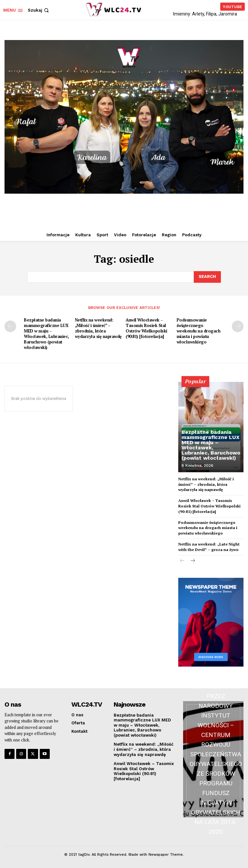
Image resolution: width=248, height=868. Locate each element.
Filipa (211, 14)
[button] (39, 10)
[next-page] (238, 326)
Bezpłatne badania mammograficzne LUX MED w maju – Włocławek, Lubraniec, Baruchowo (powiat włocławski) (46, 333)
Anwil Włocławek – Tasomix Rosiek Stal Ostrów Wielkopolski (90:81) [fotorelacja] (146, 328)
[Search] (207, 277)
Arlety (198, 14)
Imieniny (182, 14)
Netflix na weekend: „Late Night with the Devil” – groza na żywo (209, 547)
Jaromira (228, 14)
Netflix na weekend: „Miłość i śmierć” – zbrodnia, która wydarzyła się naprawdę (98, 328)
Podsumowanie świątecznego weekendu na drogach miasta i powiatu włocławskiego (199, 331)
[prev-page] (10, 326)
